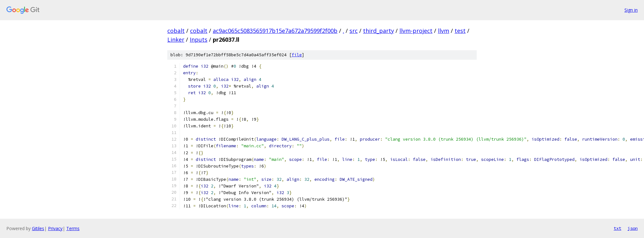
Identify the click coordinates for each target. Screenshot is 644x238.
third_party (379, 31)
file (297, 55)
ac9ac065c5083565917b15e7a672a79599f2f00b (275, 31)
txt (617, 228)
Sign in (631, 10)
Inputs (199, 40)
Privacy (55, 228)
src (354, 31)
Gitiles (38, 228)
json (633, 228)
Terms (73, 228)
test (460, 31)
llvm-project (416, 31)
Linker (176, 40)
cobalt (176, 31)
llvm (444, 31)
